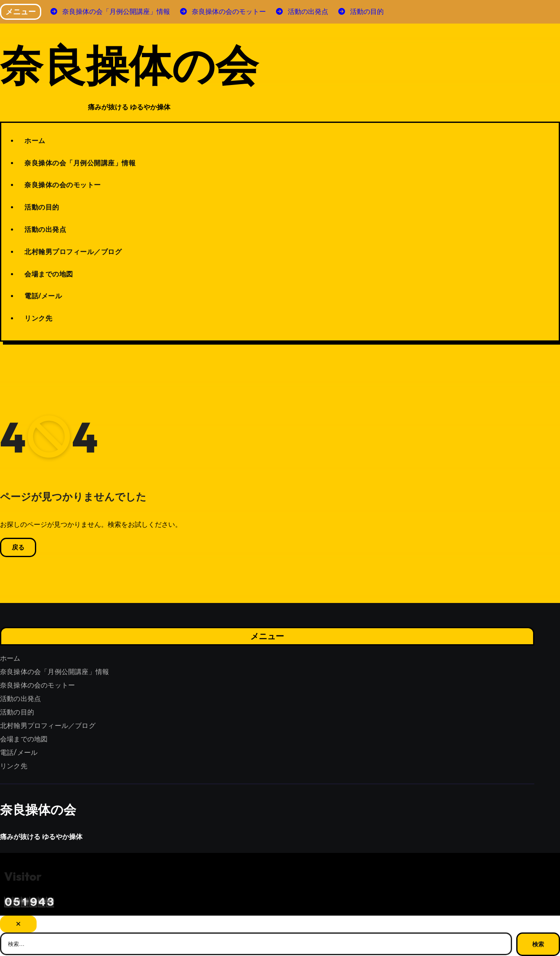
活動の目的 (42, 207)
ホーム (35, 141)
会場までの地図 (49, 274)
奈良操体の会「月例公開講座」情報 (80, 163)
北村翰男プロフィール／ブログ (73, 252)
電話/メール (43, 296)
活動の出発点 (45, 229)
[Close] (18, 924)
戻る (18, 547)
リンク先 (38, 318)
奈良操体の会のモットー (63, 185)
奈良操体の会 (129, 64)
